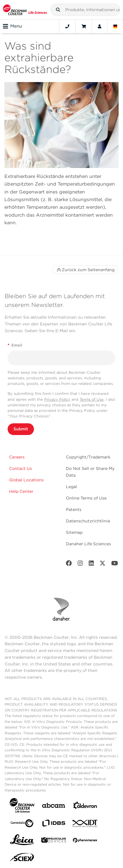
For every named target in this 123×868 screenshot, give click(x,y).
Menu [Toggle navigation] (12, 26)
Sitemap (74, 532)
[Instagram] (80, 564)
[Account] (100, 26)
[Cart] (84, 26)
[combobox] (85, 10)
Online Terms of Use (86, 498)
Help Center (21, 491)
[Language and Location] (115, 26)
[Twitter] (102, 564)
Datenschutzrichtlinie (88, 521)
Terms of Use (92, 399)
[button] (58, 10)
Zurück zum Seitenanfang (85, 270)
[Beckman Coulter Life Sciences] (25, 10)
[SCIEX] (22, 859)
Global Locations (26, 480)
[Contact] (67, 26)
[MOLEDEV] (54, 841)
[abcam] (54, 807)
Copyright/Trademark (88, 457)
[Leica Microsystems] (22, 841)
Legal (71, 487)
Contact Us (20, 468)
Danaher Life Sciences (88, 544)
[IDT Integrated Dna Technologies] (85, 825)
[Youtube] (115, 564)
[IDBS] (54, 824)
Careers (17, 457)
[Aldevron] (85, 807)
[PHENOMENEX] (85, 841)
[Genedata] (22, 824)
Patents (74, 509)
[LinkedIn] (91, 564)
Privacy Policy (57, 399)
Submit (21, 429)
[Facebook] (69, 564)
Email (15, 345)
